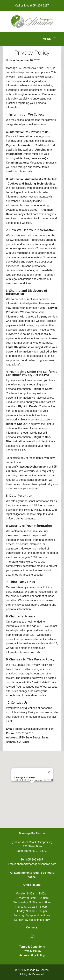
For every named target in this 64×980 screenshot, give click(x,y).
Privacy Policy (32, 951)
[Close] (49, 772)
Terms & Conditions (32, 947)
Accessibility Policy (32, 955)
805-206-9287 (35, 860)
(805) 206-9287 (40, 6)
